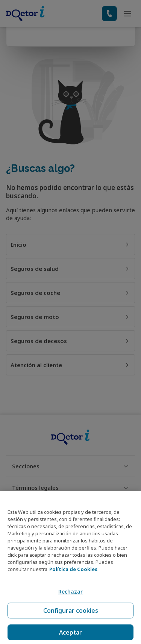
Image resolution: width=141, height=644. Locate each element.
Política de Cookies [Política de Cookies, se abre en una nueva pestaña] (73, 569)
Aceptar (70, 632)
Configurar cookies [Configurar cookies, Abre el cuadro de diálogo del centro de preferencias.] (71, 611)
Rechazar (70, 592)
